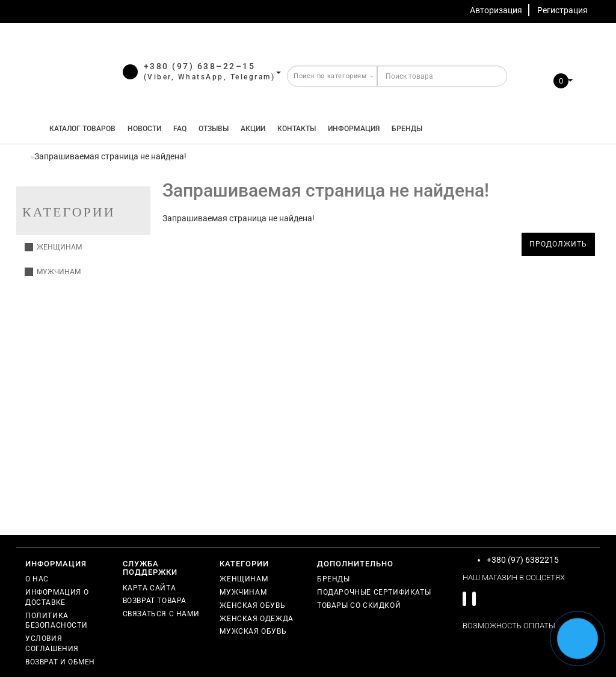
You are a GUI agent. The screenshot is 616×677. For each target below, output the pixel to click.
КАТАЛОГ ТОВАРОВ (80, 129)
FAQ (180, 129)
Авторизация (496, 10)
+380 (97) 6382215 (523, 560)
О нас (37, 579)
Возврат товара (155, 601)
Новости (144, 129)
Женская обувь (252, 605)
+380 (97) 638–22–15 (200, 66)
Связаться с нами (161, 614)
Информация (354, 129)
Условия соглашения (52, 644)
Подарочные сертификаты (374, 592)
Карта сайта (149, 588)
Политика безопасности (56, 621)
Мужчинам (53, 272)
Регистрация (562, 10)
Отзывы (214, 129)
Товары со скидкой (359, 605)
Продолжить (558, 244)
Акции (253, 129)
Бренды (407, 129)
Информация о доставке (57, 597)
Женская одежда (256, 619)
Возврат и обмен (60, 662)
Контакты (297, 129)
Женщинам (53, 247)
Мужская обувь (253, 631)
